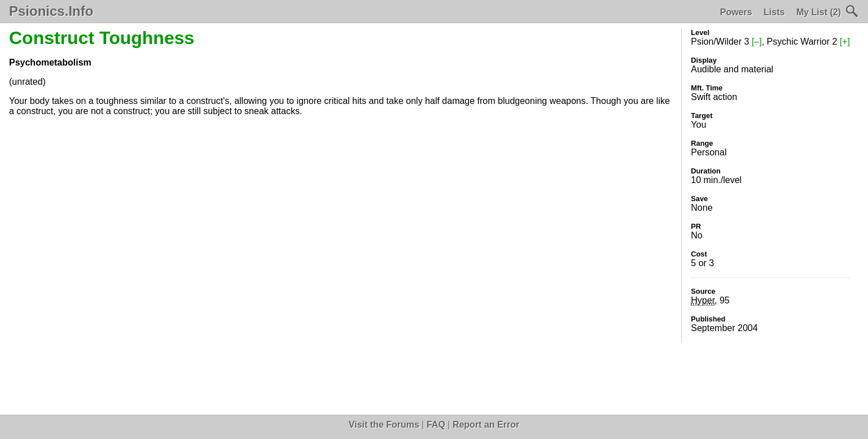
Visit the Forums (384, 425)
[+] (845, 42)
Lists (774, 12)
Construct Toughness (102, 38)
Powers (736, 12)
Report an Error (486, 425)
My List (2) (819, 12)
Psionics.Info (51, 11)
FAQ (436, 425)
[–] (757, 42)
